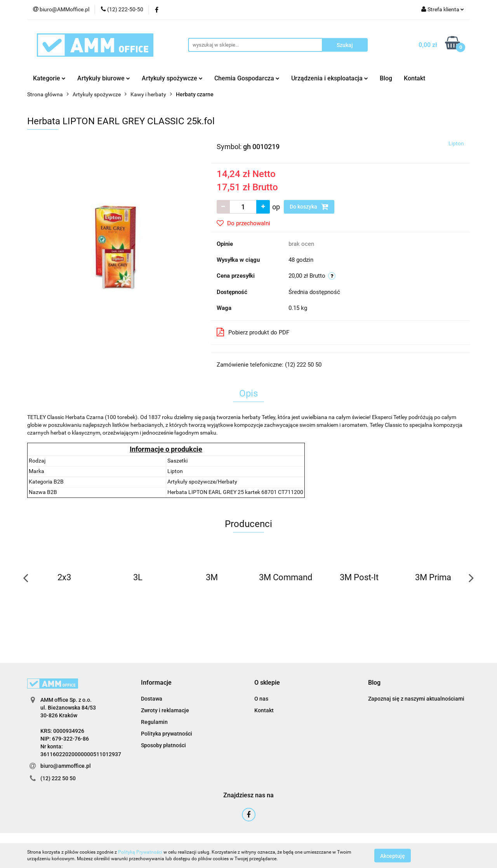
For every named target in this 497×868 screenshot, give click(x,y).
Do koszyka (309, 207)
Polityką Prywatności (140, 852)
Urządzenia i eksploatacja (330, 78)
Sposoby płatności (163, 745)
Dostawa (152, 699)
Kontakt (414, 78)
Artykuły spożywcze (172, 78)
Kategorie (49, 78)
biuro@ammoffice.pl (66, 766)
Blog (386, 78)
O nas (261, 699)
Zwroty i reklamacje (165, 710)
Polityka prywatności (167, 734)
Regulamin (154, 722)
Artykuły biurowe (104, 78)
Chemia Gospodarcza (247, 78)
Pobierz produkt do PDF (253, 332)
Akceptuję (393, 856)
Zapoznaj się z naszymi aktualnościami (416, 699)
